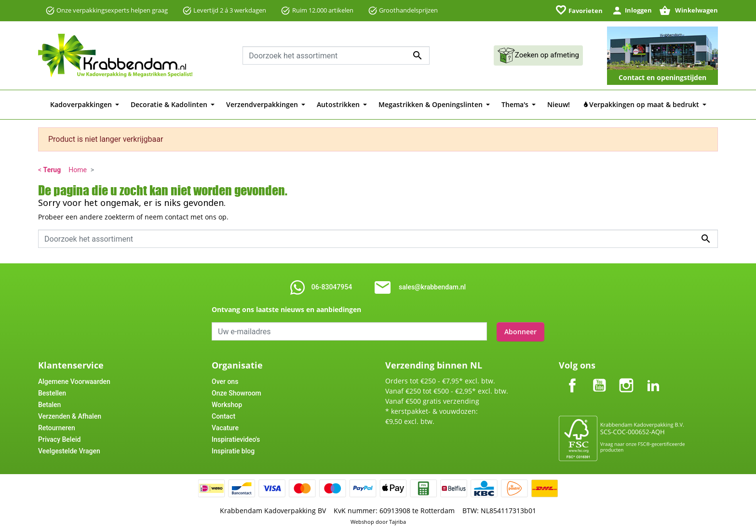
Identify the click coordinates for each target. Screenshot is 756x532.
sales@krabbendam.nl (432, 287)
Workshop (227, 404)
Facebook (572, 376)
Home (78, 170)
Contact (223, 415)
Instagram (626, 376)
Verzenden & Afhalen (70, 415)
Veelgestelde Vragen (69, 450)
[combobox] (336, 55)
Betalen (49, 404)
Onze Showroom (236, 392)
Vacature (225, 427)
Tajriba (398, 521)
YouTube (599, 376)
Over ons (225, 381)
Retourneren (57, 427)
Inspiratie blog (233, 450)
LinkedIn (653, 376)
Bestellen (52, 392)
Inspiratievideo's (236, 438)
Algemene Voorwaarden (74, 381)
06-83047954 (332, 287)
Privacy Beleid (59, 438)
